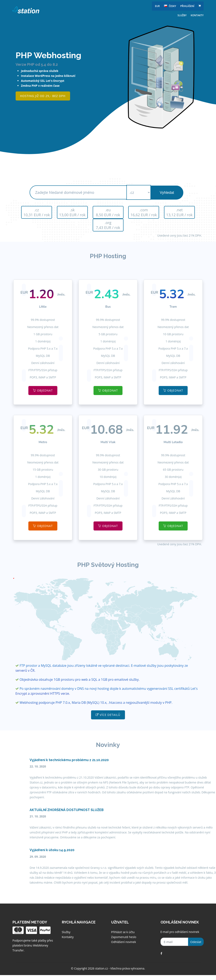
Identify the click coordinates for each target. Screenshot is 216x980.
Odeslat (196, 942)
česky (170, 6)
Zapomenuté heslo (124, 937)
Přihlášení (187, 6)
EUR (157, 6)
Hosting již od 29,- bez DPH (43, 96)
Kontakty (197, 15)
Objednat (43, 390)
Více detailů (108, 715)
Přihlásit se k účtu (123, 932)
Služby (182, 15)
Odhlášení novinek (124, 942)
